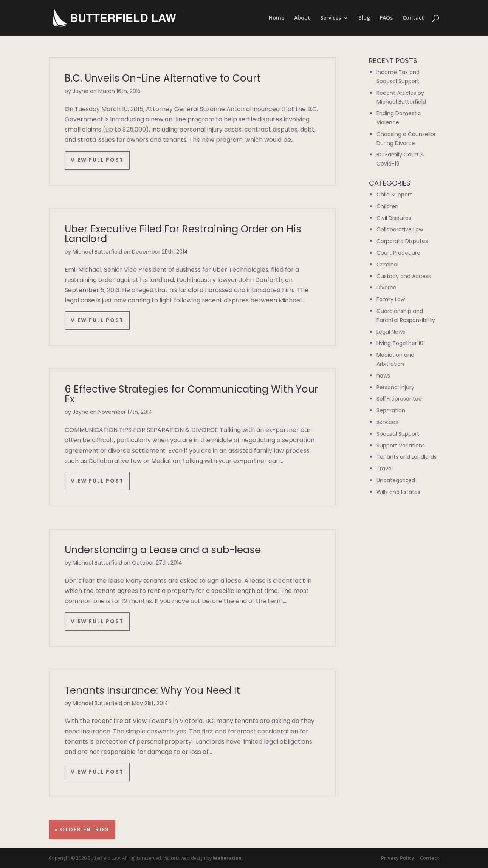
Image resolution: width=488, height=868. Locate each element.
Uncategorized (396, 480)
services (387, 422)
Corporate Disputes (402, 241)
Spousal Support (398, 434)
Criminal (387, 265)
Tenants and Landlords (407, 457)
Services (331, 18)
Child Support (394, 195)
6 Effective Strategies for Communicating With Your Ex (191, 394)
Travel (385, 469)
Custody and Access (404, 276)
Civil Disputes (394, 218)
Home (277, 18)
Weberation (227, 858)
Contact (413, 18)
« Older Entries (82, 829)
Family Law (391, 299)
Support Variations (401, 446)
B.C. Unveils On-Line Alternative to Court (163, 78)
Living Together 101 (401, 343)
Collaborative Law (400, 229)
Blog (364, 18)
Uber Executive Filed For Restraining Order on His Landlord (183, 234)
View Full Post (97, 160)
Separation (391, 410)
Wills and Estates (398, 492)
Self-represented (399, 399)
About (302, 18)
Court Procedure (398, 253)
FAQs (386, 18)
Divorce (387, 288)
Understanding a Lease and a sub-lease (163, 550)
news (383, 376)
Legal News (391, 332)
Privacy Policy (398, 858)
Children (387, 206)
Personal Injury (395, 387)
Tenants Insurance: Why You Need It (152, 690)
